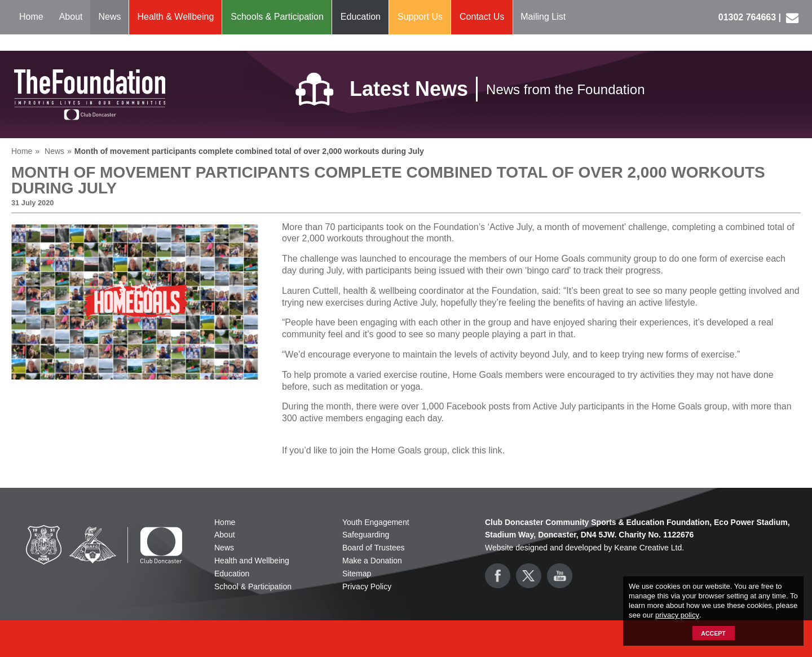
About (71, 17)
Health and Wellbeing (252, 561)
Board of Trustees (374, 548)
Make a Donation (372, 561)
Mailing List (543, 17)
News (110, 17)
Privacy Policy (367, 587)
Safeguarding (366, 535)
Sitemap (357, 574)
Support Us (420, 17)
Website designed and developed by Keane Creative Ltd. (584, 548)
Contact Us (482, 17)
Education (361, 17)
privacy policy (677, 615)
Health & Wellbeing (176, 17)
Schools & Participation (277, 17)
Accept (713, 633)
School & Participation (253, 587)
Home (31, 17)
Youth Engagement (376, 522)
